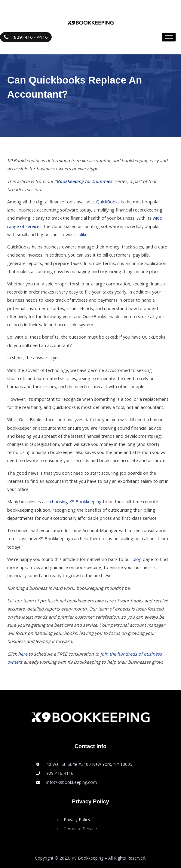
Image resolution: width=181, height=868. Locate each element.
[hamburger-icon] (169, 37)
